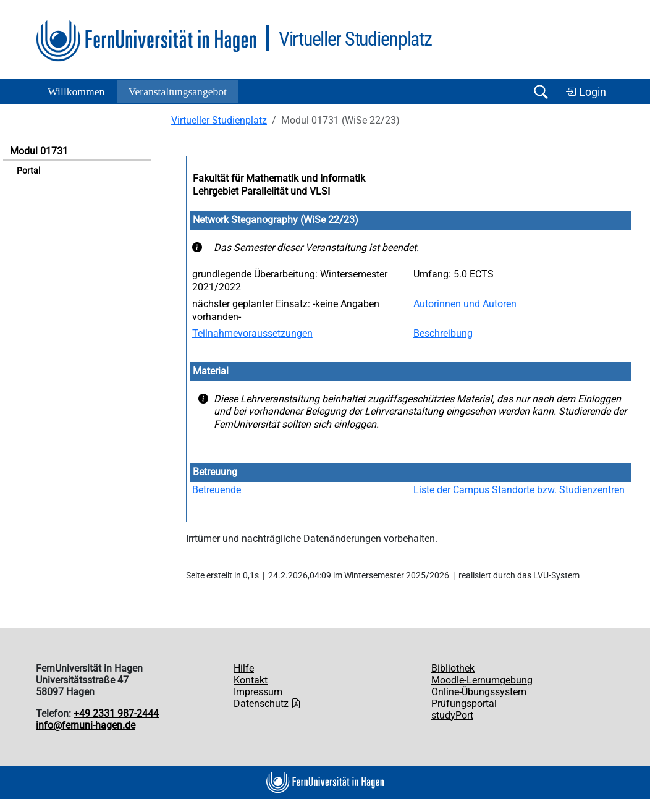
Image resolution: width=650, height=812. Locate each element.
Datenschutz (267, 704)
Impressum (258, 692)
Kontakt (251, 680)
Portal (28, 171)
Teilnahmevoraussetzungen (252, 333)
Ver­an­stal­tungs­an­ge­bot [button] (178, 91)
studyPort (452, 715)
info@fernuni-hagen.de (86, 725)
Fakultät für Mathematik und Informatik (279, 178)
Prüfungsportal (464, 704)
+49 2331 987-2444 (116, 713)
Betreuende (217, 490)
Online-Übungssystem (479, 692)
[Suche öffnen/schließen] (541, 92)
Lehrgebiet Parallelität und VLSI (261, 191)
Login (586, 92)
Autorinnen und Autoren (465, 304)
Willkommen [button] (76, 91)
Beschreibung (443, 333)
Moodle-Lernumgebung (482, 680)
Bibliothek (453, 668)
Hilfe (244, 668)
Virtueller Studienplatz (219, 120)
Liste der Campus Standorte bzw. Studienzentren (519, 490)
